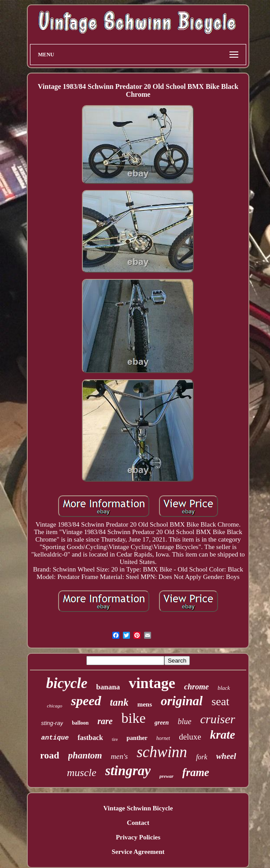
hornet (163, 738)
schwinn (162, 752)
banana (108, 687)
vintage (152, 683)
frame (196, 772)
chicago (54, 706)
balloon (80, 723)
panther (137, 738)
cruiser (217, 719)
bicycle (67, 683)
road (50, 755)
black (224, 688)
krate (223, 735)
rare (105, 721)
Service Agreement (138, 852)
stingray (128, 771)
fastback (90, 738)
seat (220, 701)
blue (184, 722)
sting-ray (52, 723)
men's (120, 756)
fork (202, 757)
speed (86, 701)
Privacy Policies (138, 837)
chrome (196, 687)
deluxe (190, 737)
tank (119, 702)
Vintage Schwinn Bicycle (138, 808)
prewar (166, 776)
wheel (226, 756)
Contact (138, 823)
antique (55, 738)
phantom (85, 755)
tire (115, 739)
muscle (82, 773)
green (162, 723)
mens (145, 704)
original (182, 701)
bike (134, 718)
